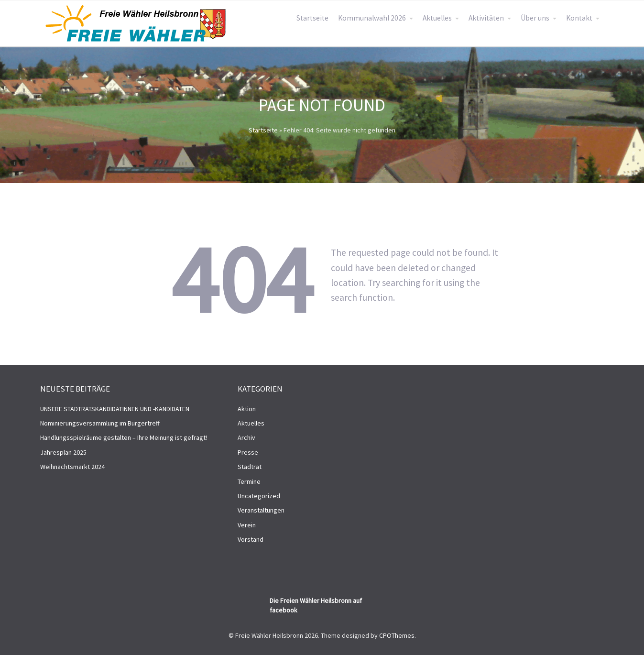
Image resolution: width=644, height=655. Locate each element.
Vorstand (251, 539)
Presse (248, 452)
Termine (249, 481)
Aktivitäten (486, 18)
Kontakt (579, 18)
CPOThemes (397, 635)
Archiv (246, 437)
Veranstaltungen (261, 510)
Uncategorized (259, 496)
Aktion (247, 409)
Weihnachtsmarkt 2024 (72, 467)
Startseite (312, 18)
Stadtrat (250, 467)
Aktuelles (437, 18)
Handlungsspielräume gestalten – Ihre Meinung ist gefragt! (124, 437)
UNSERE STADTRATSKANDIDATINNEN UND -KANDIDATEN (115, 409)
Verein (247, 525)
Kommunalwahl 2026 (372, 18)
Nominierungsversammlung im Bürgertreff (100, 423)
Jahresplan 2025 (63, 452)
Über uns (535, 18)
